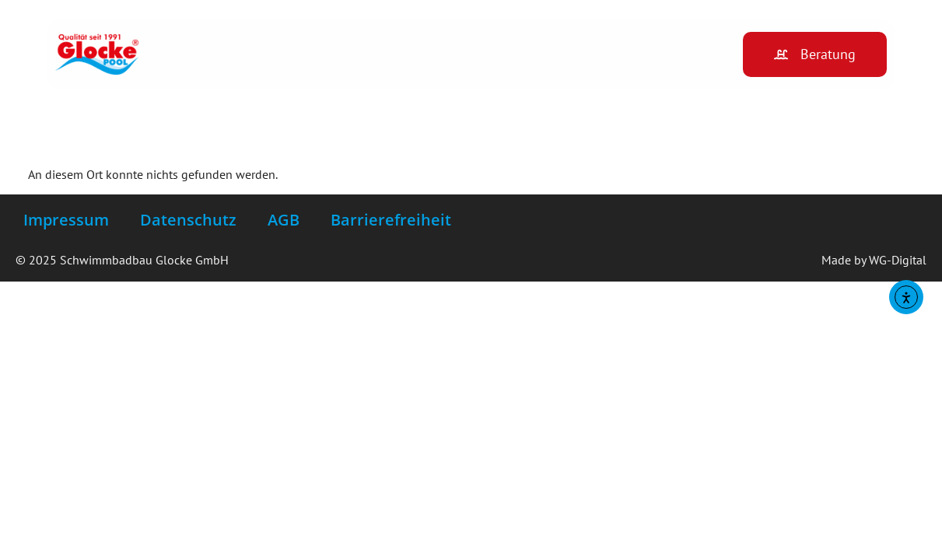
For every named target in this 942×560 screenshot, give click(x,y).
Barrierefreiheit (391, 220)
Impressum (66, 220)
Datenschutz (188, 220)
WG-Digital (898, 260)
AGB (284, 220)
